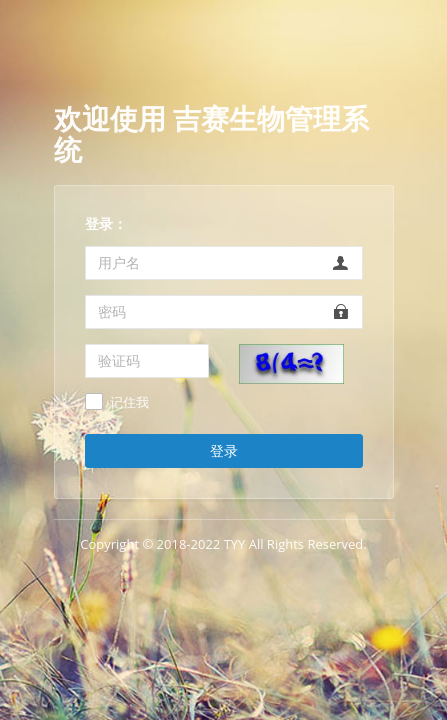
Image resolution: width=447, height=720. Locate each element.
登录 (224, 450)
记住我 (129, 403)
